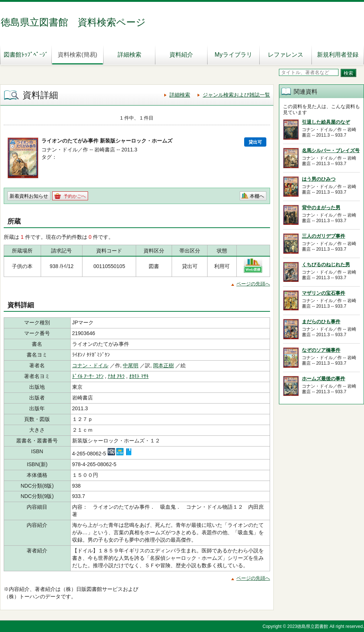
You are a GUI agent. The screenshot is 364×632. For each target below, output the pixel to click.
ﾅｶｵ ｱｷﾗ (116, 376)
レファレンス (286, 55)
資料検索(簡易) (77, 55)
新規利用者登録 (338, 55)
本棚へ (257, 196)
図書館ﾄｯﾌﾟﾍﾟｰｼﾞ (26, 55)
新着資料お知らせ (29, 196)
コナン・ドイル (90, 365)
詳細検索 (129, 55)
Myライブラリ (233, 55)
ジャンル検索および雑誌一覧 (236, 95)
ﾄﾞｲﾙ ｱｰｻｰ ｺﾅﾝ (88, 376)
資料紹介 (181, 55)
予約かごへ (75, 196)
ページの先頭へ (253, 284)
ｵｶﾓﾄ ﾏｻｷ (139, 376)
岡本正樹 (164, 365)
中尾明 (131, 365)
